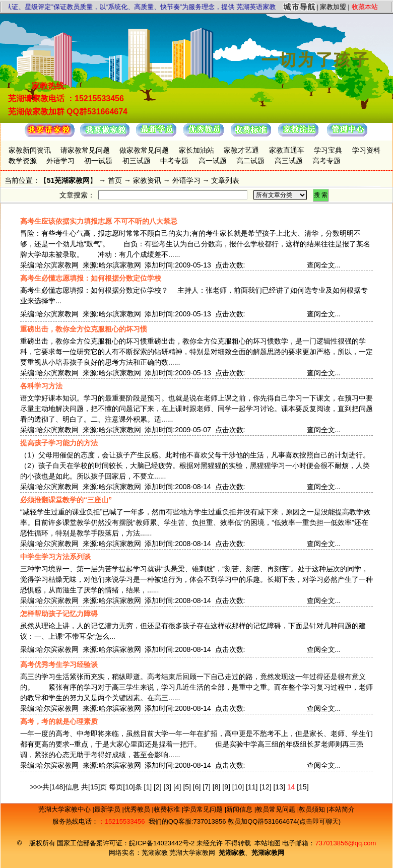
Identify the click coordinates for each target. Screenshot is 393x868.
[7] (207, 787)
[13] (279, 787)
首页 (115, 180)
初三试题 (137, 161)
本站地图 (268, 843)
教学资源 (23, 161)
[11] (252, 787)
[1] (148, 787)
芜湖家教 (155, 853)
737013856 (209, 821)
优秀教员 (138, 809)
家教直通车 (287, 150)
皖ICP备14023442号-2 (163, 843)
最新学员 (108, 809)
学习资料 (366, 150)
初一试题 (98, 161)
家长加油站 (196, 150)
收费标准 (168, 809)
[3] (167, 787)
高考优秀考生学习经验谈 (59, 664)
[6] (197, 787)
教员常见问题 (277, 809)
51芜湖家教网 (69, 180)
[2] (158, 787)
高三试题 (289, 161)
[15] (303, 787)
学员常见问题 (204, 809)
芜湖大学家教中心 (65, 809)
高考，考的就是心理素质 (59, 721)
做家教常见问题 (144, 150)
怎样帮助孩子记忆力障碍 (59, 614)
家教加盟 (333, 7)
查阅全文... (324, 265)
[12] (265, 787)
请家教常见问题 (85, 150)
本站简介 (342, 809)
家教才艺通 (241, 150)
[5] (187, 787)
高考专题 (326, 161)
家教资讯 (147, 180)
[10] (238, 787)
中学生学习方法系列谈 (55, 557)
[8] (217, 787)
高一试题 (213, 161)
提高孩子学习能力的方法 (59, 443)
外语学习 (60, 161)
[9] (226, 787)
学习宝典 (328, 150)
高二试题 (250, 161)
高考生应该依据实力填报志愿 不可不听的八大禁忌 (99, 221)
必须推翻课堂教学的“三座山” (66, 500)
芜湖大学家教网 (192, 853)
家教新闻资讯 (30, 150)
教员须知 (313, 809)
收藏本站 (365, 7)
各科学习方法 (41, 386)
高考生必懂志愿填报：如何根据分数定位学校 (91, 278)
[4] (177, 787)
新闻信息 (240, 809)
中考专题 (174, 161)
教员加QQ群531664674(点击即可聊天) (284, 821)
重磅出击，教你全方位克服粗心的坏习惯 (84, 329)
